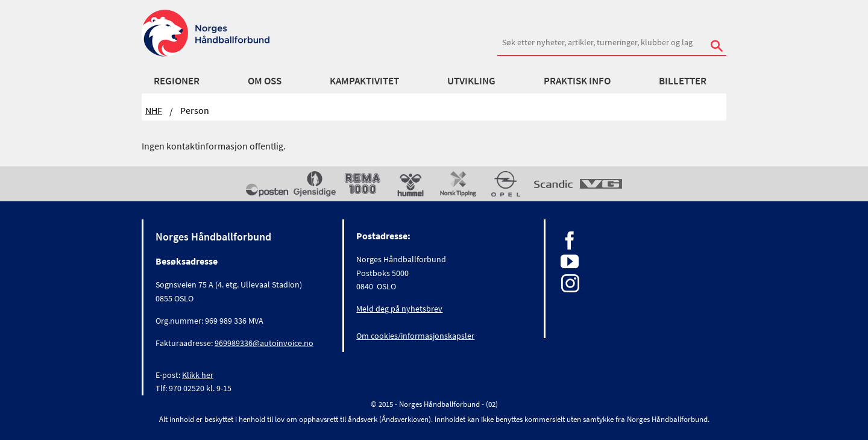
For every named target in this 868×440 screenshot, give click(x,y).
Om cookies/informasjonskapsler (415, 336)
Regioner (177, 81)
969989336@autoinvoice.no (264, 343)
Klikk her (198, 375)
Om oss (265, 81)
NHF (154, 110)
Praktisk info (577, 81)
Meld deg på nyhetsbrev (399, 309)
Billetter (683, 81)
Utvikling (471, 81)
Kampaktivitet (364, 81)
